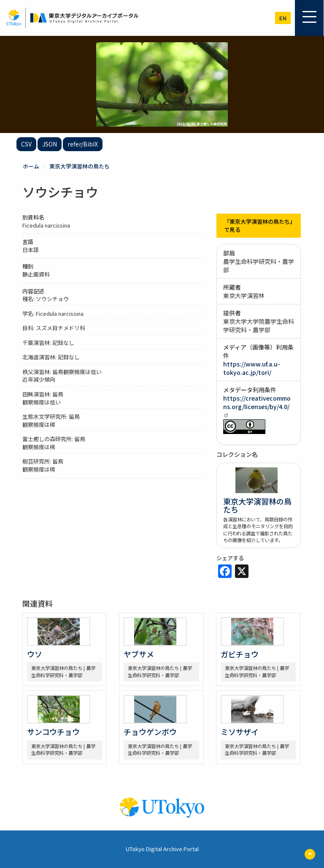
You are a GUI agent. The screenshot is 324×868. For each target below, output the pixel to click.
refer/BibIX (83, 144)
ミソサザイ (240, 732)
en (283, 18)
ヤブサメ (139, 654)
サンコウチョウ (53, 732)
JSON (50, 144)
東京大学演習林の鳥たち (80, 166)
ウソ (35, 654)
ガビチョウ (240, 654)
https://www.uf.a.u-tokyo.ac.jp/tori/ (252, 368)
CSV (26, 144)
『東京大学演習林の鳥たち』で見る (258, 225)
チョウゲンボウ (150, 732)
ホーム (31, 166)
